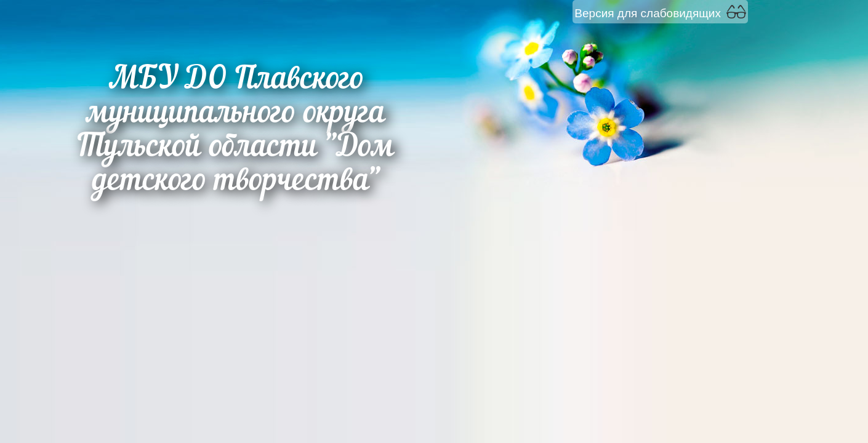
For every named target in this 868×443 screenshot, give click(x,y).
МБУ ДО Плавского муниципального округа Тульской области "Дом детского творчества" (236, 131)
